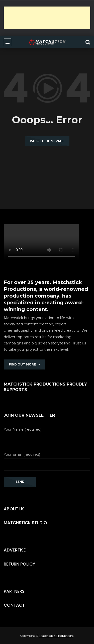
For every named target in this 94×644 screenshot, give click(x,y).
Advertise (15, 550)
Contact (14, 605)
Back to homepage (47, 141)
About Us (14, 509)
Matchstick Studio (25, 523)
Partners (14, 591)
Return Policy (19, 564)
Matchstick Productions (56, 636)
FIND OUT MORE (24, 364)
